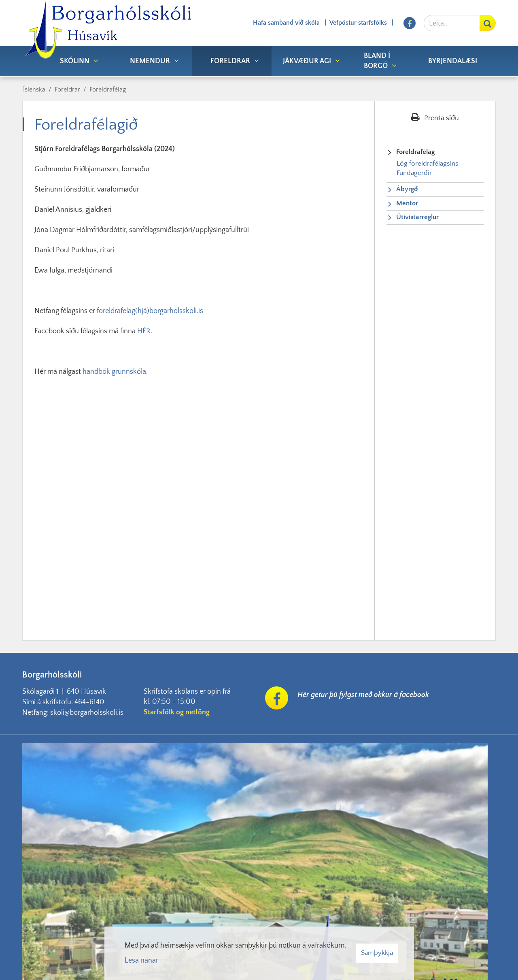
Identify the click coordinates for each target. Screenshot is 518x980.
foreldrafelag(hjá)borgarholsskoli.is (150, 311)
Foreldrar (67, 89)
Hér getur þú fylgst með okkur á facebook (363, 695)
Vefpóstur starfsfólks (358, 23)
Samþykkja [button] (377, 953)
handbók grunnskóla (114, 372)
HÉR (144, 331)
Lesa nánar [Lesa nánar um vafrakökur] (141, 961)
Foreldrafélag (108, 89)
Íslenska (34, 89)
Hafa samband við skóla (286, 23)
